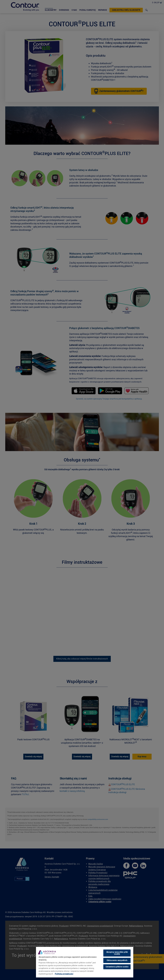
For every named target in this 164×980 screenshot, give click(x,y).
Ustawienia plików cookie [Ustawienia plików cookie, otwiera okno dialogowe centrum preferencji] (117, 967)
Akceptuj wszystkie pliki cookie (117, 953)
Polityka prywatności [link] (64, 974)
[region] (85, 962)
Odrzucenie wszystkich (117, 960)
